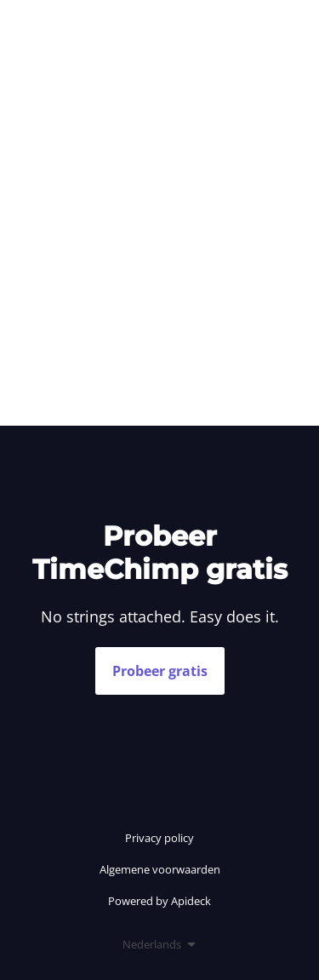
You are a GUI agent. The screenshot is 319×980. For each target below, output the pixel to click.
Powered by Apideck (159, 901)
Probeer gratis (160, 671)
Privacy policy (159, 838)
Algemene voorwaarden (160, 869)
